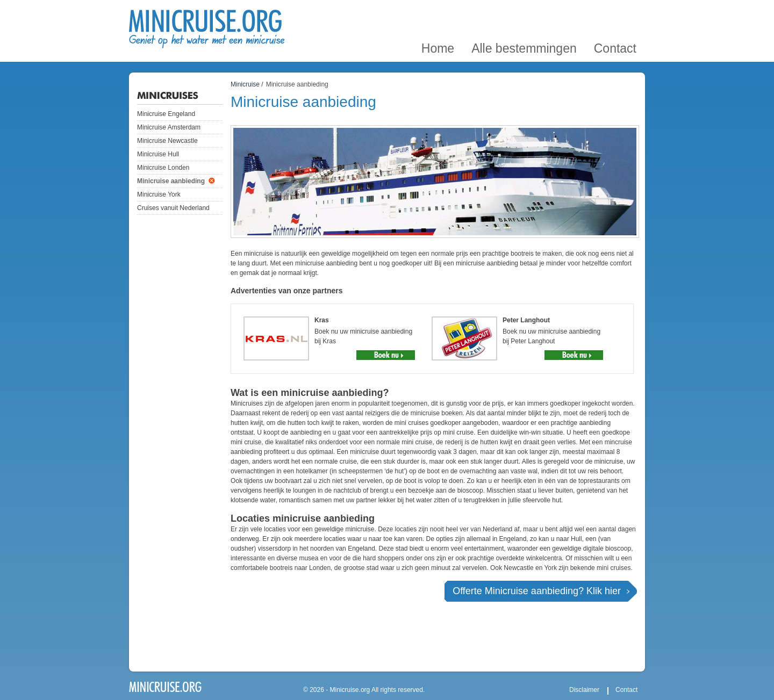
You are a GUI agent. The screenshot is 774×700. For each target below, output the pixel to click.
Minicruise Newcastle (167, 141)
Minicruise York (159, 194)
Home (438, 13)
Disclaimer (584, 690)
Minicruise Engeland (166, 114)
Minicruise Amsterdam (169, 127)
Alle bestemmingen (524, 13)
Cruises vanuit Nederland (173, 208)
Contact (615, 13)
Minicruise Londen (163, 168)
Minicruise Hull (158, 154)
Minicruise (245, 84)
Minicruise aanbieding (171, 181)
